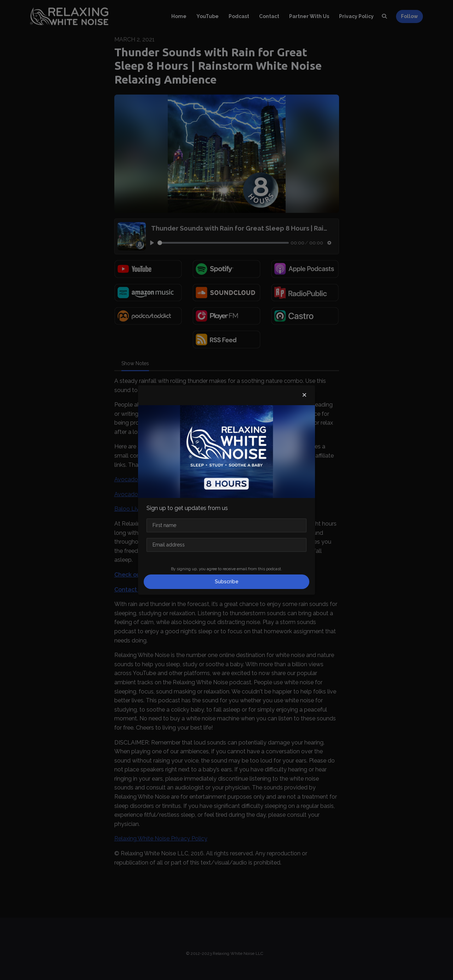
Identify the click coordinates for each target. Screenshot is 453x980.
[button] (304, 395)
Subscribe (227, 582)
